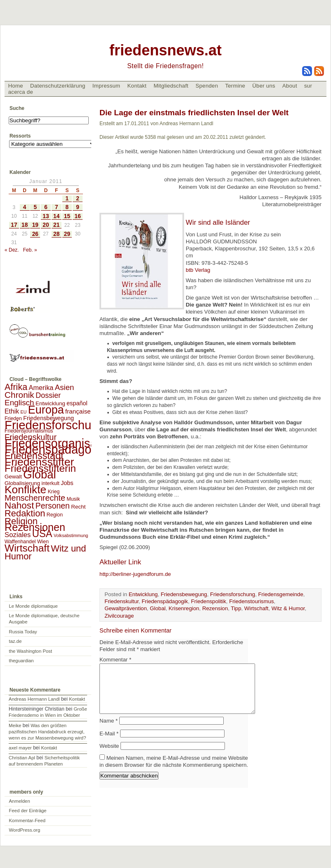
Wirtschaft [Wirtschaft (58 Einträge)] (27, 548)
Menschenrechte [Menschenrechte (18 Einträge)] (35, 498)
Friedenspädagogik (165, 601)
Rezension (215, 608)
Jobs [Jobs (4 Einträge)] (67, 483)
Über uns (264, 86)
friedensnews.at (165, 50)
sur (308, 86)
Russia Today (23, 632)
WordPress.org (25, 830)
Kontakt (137, 86)
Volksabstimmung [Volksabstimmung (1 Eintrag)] (71, 535)
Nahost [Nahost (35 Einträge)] (19, 505)
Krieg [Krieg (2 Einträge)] (54, 492)
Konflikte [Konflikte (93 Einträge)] (25, 490)
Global (158, 608)
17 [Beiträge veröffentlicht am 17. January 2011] (14, 225)
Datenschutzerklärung (58, 86)
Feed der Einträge (28, 811)
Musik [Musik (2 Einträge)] (73, 499)
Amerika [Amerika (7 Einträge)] (41, 388)
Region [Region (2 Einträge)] (55, 515)
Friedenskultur (122, 601)
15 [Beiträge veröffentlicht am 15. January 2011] (67, 216)
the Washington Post (31, 651)
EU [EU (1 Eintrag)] (24, 412)
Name (109, 731)
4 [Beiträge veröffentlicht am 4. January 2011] (25, 207)
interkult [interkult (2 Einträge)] (51, 483)
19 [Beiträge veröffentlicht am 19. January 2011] (35, 225)
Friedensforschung (233, 594)
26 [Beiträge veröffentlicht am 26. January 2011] (35, 234)
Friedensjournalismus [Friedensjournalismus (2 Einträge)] (29, 431)
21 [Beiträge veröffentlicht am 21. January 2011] (56, 225)
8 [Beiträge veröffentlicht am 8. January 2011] (67, 207)
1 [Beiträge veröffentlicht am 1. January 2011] (67, 199)
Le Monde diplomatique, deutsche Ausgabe (44, 619)
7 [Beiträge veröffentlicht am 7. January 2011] (57, 207)
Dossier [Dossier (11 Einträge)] (48, 395)
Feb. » (30, 250)
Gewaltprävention (126, 608)
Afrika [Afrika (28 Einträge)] (16, 387)
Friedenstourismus (251, 601)
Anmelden (20, 801)
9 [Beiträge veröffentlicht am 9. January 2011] (78, 207)
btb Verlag (198, 270)
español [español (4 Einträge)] (77, 403)
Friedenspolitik (209, 601)
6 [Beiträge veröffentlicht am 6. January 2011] (46, 207)
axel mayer (20, 748)
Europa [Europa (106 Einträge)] (46, 410)
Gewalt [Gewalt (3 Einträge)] (13, 477)
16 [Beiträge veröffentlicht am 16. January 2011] (78, 216)
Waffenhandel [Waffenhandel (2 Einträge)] (20, 542)
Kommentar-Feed (27, 820)
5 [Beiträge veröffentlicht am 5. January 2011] (35, 207)
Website (109, 756)
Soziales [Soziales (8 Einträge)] (18, 535)
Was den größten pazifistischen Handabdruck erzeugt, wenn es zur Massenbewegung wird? (47, 732)
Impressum (106, 86)
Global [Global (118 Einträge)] (39, 474)
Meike (15, 725)
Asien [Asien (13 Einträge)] (65, 387)
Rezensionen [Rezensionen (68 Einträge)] (35, 527)
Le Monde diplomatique (33, 606)
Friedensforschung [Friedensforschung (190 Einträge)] (55, 425)
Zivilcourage (119, 616)
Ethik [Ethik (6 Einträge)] (12, 411)
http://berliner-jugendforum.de (135, 574)
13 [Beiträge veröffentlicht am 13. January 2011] (46, 216)
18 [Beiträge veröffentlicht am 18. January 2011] (25, 225)
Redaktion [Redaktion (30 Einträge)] (25, 513)
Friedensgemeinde (281, 594)
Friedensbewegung (184, 594)
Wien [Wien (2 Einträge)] (43, 542)
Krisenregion (184, 608)
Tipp (236, 608)
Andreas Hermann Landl (34, 699)
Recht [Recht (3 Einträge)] (78, 507)
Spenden (207, 86)
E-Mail (109, 743)
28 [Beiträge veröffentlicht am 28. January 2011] (56, 234)
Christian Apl (22, 758)
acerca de (21, 92)
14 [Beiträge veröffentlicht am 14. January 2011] (56, 216)
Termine (235, 86)
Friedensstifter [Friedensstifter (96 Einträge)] (39, 462)
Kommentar (115, 660)
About (290, 86)
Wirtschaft (257, 608)
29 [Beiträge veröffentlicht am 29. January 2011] (67, 234)
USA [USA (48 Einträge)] (42, 534)
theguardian (21, 661)
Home (16, 86)
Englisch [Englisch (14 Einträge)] (19, 403)
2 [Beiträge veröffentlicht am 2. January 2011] (78, 199)
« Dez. (12, 250)
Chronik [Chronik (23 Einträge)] (19, 395)
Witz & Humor (288, 608)
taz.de (15, 641)
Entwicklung (143, 594)
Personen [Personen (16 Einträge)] (53, 506)
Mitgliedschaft (171, 86)
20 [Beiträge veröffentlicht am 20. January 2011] (46, 225)
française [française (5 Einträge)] (78, 411)
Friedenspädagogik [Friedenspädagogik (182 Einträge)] (56, 449)
